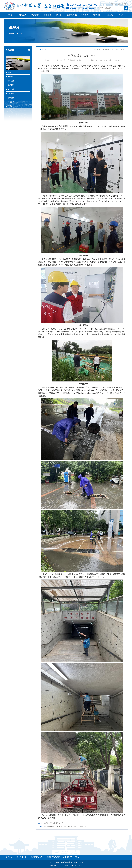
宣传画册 (11, 94)
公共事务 (85, 15)
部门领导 (11, 85)
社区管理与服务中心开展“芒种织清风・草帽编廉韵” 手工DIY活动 (65, 827)
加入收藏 (118, 4)
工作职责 (11, 77)
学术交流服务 (72, 15)
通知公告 (11, 102)
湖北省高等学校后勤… (71, 857)
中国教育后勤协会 (36, 857)
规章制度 (11, 98)
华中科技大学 (21, 857)
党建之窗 (35, 15)
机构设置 (11, 81)
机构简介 (11, 72)
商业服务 (109, 15)
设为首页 (110, 4)
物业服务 (60, 15)
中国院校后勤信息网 (53, 857)
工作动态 (11, 89)
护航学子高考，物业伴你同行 (53, 823)
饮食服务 (47, 15)
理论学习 (122, 15)
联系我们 (125, 4)
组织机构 (23, 15)
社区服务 (97, 15)
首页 (10, 15)
